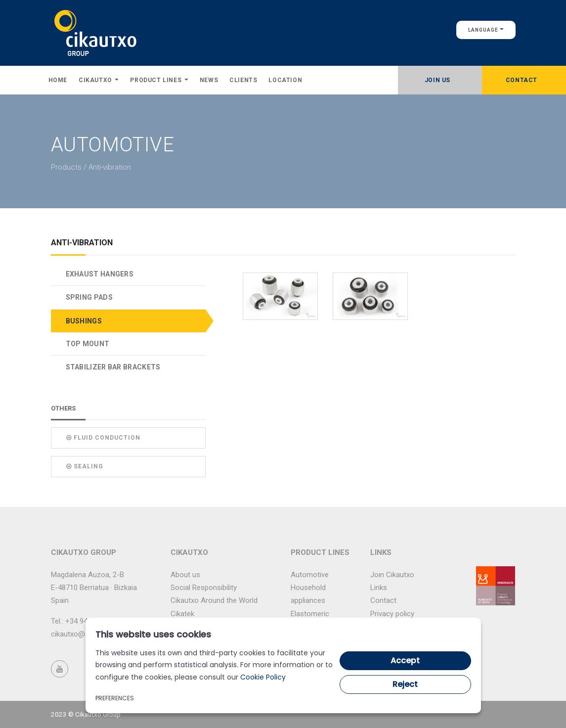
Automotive (310, 575)
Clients (243, 80)
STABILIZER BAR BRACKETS (113, 367)
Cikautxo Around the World (214, 600)
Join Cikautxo (392, 575)
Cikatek (182, 614)
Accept (405, 660)
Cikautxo (99, 80)
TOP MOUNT (88, 344)
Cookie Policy (263, 677)
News (209, 80)
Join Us (437, 80)
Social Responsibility (204, 588)
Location (285, 80)
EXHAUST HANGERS (100, 274)
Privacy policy (392, 614)
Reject (405, 684)
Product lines (159, 80)
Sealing (85, 466)
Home (58, 80)
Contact (522, 80)
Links (379, 588)
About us (185, 575)
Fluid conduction (103, 438)
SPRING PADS (89, 297)
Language (486, 30)
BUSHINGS (84, 321)
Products (66, 167)
